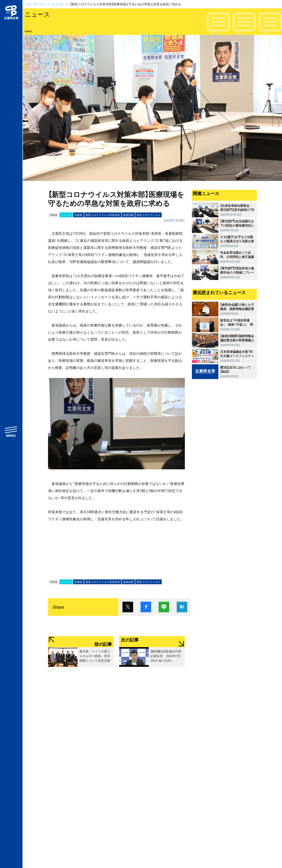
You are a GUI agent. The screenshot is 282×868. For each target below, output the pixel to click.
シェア (146, 607)
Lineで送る (164, 607)
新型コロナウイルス (148, 215)
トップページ (36, 4)
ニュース (58, 4)
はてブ (182, 607)
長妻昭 (78, 215)
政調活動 (128, 215)
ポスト (128, 607)
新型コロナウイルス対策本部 (103, 215)
